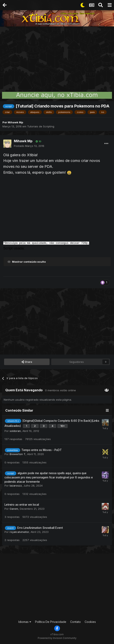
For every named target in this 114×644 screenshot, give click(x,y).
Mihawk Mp (15, 122)
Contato (75, 622)
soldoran (15, 431)
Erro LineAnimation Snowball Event (40, 528)
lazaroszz (16, 486)
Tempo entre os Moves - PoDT (42, 450)
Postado (29, 146)
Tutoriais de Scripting (41, 126)
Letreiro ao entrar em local (22, 505)
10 (38, 141)
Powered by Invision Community (57, 638)
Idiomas (25, 622)
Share (27, 362)
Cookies (90, 622)
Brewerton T (18, 454)
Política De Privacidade (51, 622)
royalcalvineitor (19, 532)
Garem (14, 509)
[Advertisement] (57, 57)
